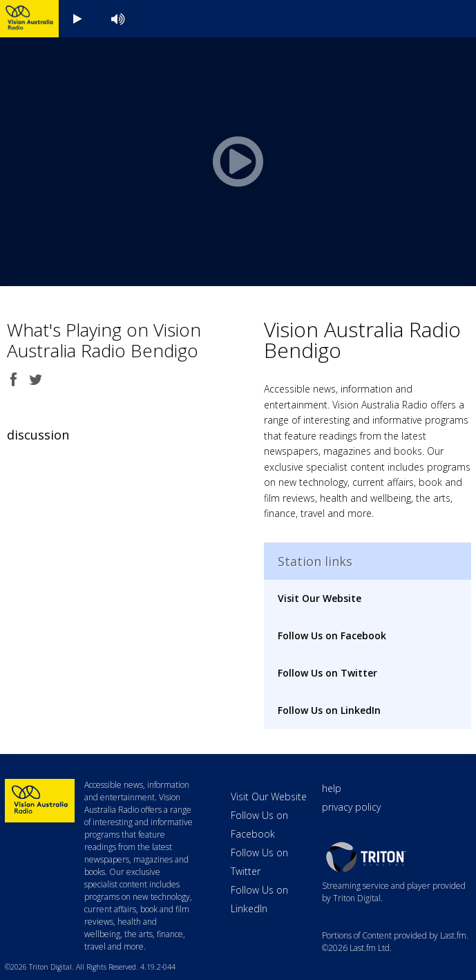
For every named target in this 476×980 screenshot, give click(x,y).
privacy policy (351, 807)
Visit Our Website (320, 598)
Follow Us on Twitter (327, 673)
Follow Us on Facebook (332, 635)
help (332, 788)
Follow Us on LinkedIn (329, 710)
